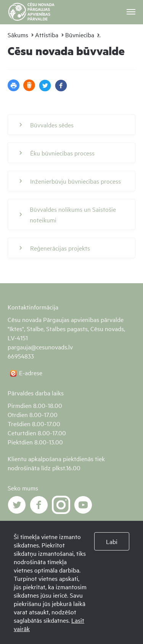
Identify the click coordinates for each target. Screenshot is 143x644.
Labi (112, 541)
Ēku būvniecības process (57, 153)
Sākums (18, 35)
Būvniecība (80, 35)
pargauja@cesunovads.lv (40, 347)
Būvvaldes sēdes (47, 125)
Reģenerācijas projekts (55, 248)
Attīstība (47, 35)
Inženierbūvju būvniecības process (70, 181)
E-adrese (31, 373)
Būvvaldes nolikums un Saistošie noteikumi (68, 214)
